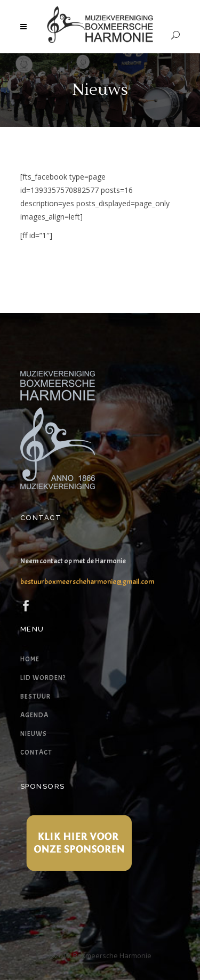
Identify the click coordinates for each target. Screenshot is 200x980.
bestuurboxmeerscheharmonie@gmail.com (87, 582)
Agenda (34, 715)
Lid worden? (43, 678)
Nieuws (34, 734)
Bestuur (35, 696)
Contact (36, 752)
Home (30, 659)
